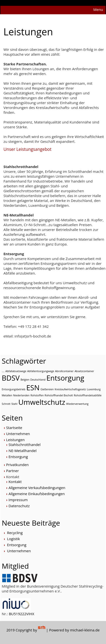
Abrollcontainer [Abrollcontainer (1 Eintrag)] (64, 371)
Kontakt (13, 477)
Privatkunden (17, 465)
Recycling (15, 533)
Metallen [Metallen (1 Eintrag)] (7, 395)
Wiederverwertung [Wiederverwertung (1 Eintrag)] (77, 404)
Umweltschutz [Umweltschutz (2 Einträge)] (42, 402)
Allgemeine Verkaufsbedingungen (37, 488)
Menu (98, 9)
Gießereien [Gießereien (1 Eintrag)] (47, 389)
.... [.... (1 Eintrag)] (3, 371)
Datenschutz (19, 506)
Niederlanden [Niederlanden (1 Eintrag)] (21, 395)
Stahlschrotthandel (24, 445)
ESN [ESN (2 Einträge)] (33, 388)
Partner (12, 471)
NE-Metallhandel (23, 451)
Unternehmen (18, 434)
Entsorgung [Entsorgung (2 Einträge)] (65, 378)
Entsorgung (18, 457)
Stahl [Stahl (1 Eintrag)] (14, 404)
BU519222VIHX (21, 614)
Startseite (14, 428)
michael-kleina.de (85, 630)
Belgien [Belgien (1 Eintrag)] (25, 380)
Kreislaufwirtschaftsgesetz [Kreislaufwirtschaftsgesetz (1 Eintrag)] (70, 389)
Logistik (13, 539)
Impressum (18, 500)
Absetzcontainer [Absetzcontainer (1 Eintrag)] (84, 371)
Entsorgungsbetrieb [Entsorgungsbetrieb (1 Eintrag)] (14, 389)
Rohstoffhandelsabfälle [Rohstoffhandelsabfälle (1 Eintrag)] (88, 395)
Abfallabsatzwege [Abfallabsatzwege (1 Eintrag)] (16, 371)
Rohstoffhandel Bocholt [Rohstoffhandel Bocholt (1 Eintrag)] (59, 395)
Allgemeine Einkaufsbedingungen (37, 494)
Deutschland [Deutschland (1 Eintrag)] (38, 380)
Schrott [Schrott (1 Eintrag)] (6, 404)
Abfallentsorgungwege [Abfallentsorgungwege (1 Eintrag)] (41, 371)
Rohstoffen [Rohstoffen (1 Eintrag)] (37, 395)
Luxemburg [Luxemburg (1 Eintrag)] (94, 389)
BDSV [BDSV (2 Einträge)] (11, 378)
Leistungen (15, 440)
